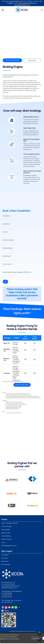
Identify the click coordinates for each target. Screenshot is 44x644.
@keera (11, 3)
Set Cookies (36, 638)
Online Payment (6, 565)
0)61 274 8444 (11, 584)
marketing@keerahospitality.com (27, 3)
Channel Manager (6, 526)
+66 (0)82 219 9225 (7, 595)
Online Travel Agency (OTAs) (9, 523)
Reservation (5, 558)
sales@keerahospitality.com (22, 5)
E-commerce (5, 555)
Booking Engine (6, 530)
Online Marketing (6, 536)
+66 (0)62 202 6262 (7, 602)
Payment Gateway (7, 539)
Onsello (33, 631)
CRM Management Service (9, 546)
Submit (5, 282)
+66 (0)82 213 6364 (7, 593)
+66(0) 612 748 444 (14, 1)
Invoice (3, 542)
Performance (5, 561)
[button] (42, 10)
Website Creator (6, 533)
